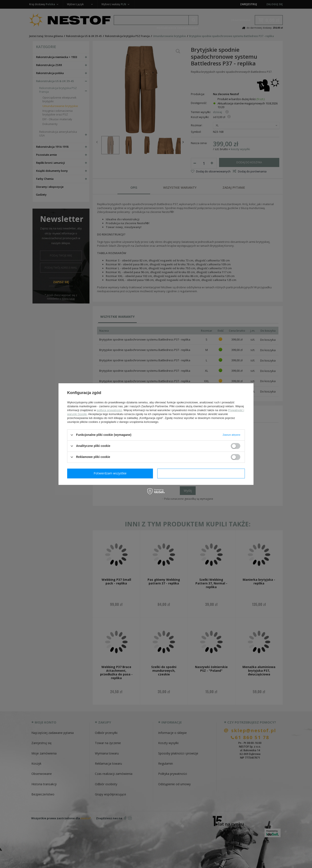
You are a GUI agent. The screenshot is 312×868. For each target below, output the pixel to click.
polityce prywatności (109, 410)
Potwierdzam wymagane (111, 473)
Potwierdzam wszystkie (202, 473)
